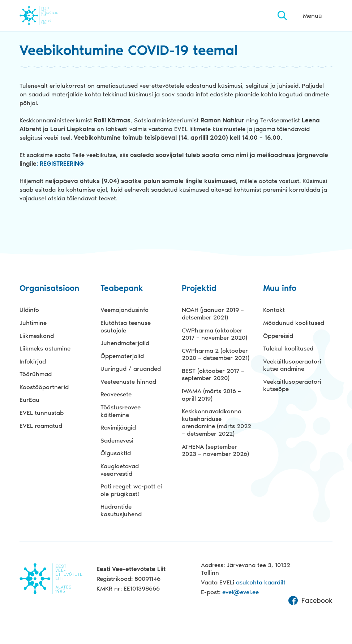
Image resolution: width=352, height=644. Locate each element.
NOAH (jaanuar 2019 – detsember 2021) (213, 314)
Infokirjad (33, 361)
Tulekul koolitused (288, 348)
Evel (49, 15)
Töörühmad (36, 374)
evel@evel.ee (241, 592)
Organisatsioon (49, 289)
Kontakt (274, 310)
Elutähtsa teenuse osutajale (126, 327)
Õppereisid (278, 336)
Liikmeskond (37, 336)
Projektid (199, 289)
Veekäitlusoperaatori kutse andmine (292, 365)
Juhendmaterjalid (125, 343)
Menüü (312, 16)
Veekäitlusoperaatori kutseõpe (292, 385)
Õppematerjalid (122, 356)
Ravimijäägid (118, 427)
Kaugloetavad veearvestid (120, 470)
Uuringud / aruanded (131, 369)
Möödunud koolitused (294, 323)
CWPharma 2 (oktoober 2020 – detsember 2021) (216, 354)
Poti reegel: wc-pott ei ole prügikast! (131, 490)
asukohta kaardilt (261, 582)
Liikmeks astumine (45, 348)
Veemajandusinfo (125, 310)
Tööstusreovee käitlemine (121, 411)
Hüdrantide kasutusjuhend (121, 510)
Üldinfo (29, 310)
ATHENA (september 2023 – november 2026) (215, 450)
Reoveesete (116, 394)
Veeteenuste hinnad (128, 382)
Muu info (280, 289)
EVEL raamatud (41, 426)
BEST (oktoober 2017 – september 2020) (213, 375)
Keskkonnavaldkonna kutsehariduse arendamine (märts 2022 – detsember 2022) (216, 422)
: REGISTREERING (60, 164)
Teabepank (122, 289)
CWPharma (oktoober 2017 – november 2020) (214, 334)
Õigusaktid (116, 453)
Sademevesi (117, 440)
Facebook (310, 601)
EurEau (29, 400)
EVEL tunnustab (42, 413)
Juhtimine (33, 323)
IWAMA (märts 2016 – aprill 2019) (211, 395)
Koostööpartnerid (44, 387)
